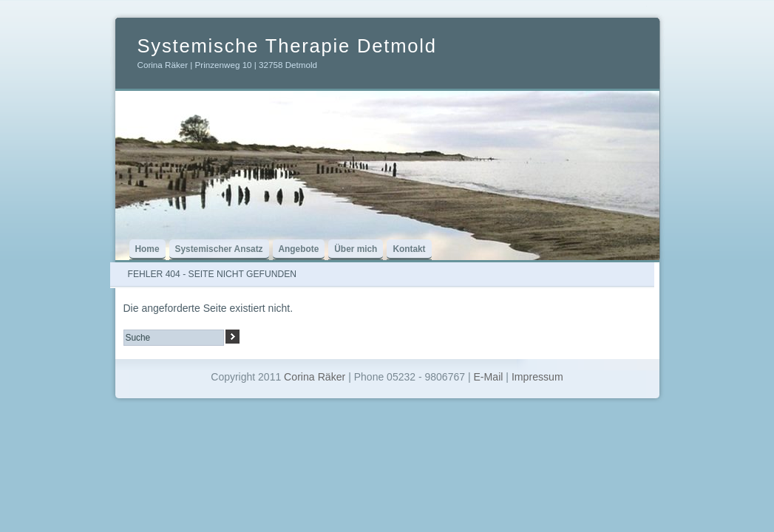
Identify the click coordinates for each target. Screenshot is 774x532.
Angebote (299, 249)
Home (147, 249)
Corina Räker (315, 377)
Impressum (537, 377)
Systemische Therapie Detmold (287, 46)
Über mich (356, 249)
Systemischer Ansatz (219, 249)
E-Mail (488, 377)
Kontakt (409, 249)
